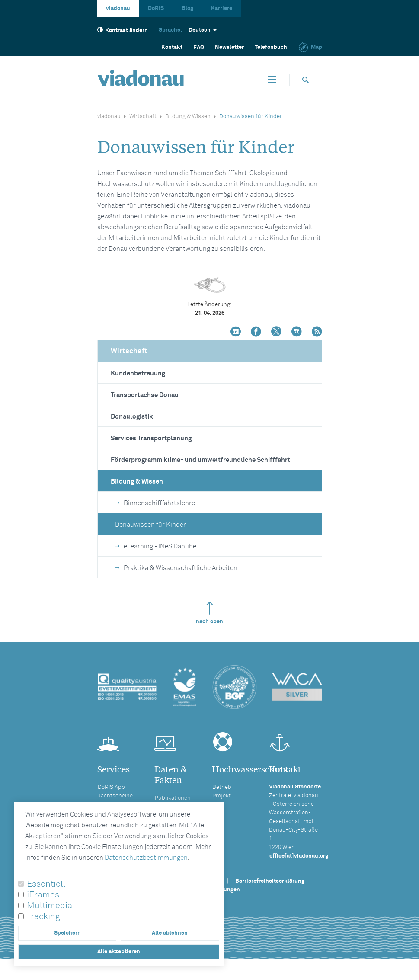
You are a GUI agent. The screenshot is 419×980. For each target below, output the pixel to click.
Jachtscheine (115, 796)
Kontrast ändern (123, 30)
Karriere (222, 8)
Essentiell (46, 884)
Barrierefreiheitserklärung (270, 881)
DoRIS (156, 8)
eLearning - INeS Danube (156, 546)
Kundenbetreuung (138, 373)
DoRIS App (111, 787)
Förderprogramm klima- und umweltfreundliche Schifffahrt (200, 460)
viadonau (118, 8)
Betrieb (222, 787)
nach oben (209, 613)
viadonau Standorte (295, 787)
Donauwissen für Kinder (150, 525)
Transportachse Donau (145, 395)
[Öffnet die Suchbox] (306, 80)
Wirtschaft (143, 117)
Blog (187, 8)
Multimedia (50, 906)
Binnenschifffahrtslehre (155, 503)
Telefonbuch (271, 47)
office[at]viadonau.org (299, 856)
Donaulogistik (132, 417)
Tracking (43, 916)
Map (310, 47)
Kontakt (172, 47)
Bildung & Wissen (188, 117)
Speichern (67, 933)
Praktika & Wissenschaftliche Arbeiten (176, 568)
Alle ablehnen (170, 933)
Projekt (222, 796)
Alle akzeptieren (119, 952)
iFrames (43, 895)
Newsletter (229, 47)
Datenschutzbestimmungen (146, 858)
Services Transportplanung (151, 438)
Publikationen (173, 798)
